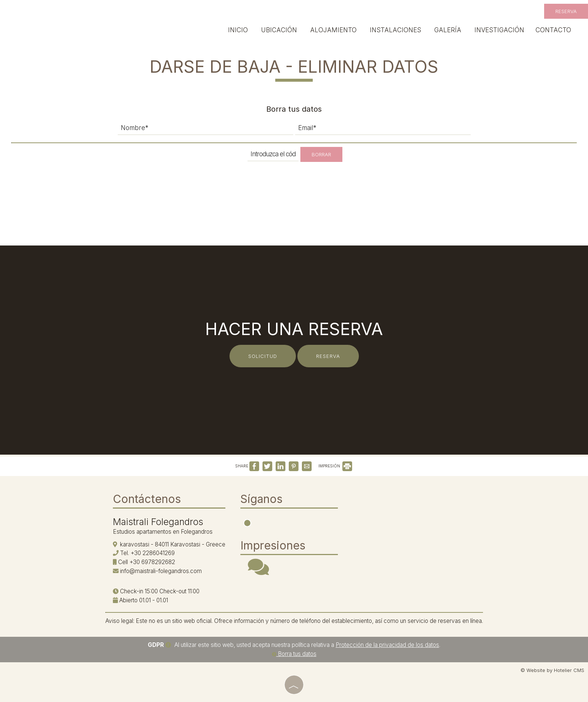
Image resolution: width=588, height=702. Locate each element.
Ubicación (279, 30)
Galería (448, 30)
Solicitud (263, 356)
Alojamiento (333, 30)
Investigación (499, 30)
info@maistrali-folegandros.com (161, 571)
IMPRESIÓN (335, 466)
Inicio (238, 30)
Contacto (553, 30)
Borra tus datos (294, 654)
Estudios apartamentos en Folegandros (163, 532)
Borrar (321, 154)
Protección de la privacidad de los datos (387, 645)
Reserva (566, 11)
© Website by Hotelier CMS (552, 670)
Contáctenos (147, 499)
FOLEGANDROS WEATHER (402, 519)
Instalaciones (395, 30)
